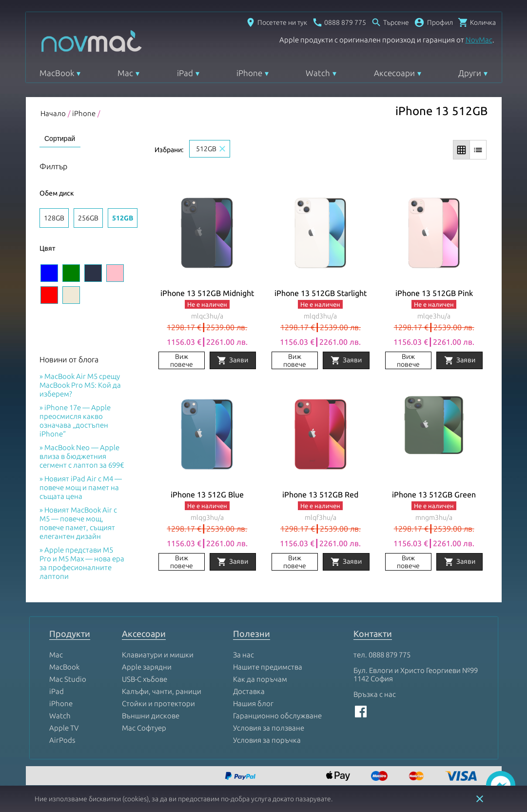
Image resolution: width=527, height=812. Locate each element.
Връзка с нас (375, 694)
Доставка (249, 691)
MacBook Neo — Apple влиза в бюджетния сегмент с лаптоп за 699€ (82, 456)
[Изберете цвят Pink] (115, 273)
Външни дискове (151, 716)
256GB (88, 218)
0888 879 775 (390, 655)
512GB (123, 218)
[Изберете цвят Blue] (49, 273)
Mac (125, 73)
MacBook (57, 73)
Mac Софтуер (144, 728)
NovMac (479, 40)
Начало (53, 113)
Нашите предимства (268, 667)
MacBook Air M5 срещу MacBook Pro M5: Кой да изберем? (80, 385)
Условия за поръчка (267, 740)
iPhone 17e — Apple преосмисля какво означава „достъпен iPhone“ (75, 421)
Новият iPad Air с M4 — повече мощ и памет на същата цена (81, 487)
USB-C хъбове (145, 679)
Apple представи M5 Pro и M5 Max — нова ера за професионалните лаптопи (82, 563)
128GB (54, 218)
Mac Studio (68, 679)
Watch (318, 73)
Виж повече (182, 360)
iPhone (249, 73)
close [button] (480, 799)
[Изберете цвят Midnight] (93, 273)
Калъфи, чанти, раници (162, 691)
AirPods (62, 740)
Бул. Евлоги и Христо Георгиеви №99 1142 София (416, 674)
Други (470, 73)
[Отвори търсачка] (390, 22)
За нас (244, 655)
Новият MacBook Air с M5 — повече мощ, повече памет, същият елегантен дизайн (78, 523)
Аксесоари (394, 73)
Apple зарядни (147, 667)
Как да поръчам (260, 679)
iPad (185, 73)
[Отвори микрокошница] (477, 22)
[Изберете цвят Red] (49, 295)
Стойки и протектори (158, 703)
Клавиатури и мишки (158, 655)
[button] (433, 22)
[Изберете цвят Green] (71, 273)
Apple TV (64, 728)
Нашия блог (253, 703)
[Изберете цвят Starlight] (71, 295)
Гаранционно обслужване (277, 716)
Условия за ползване (269, 728)
